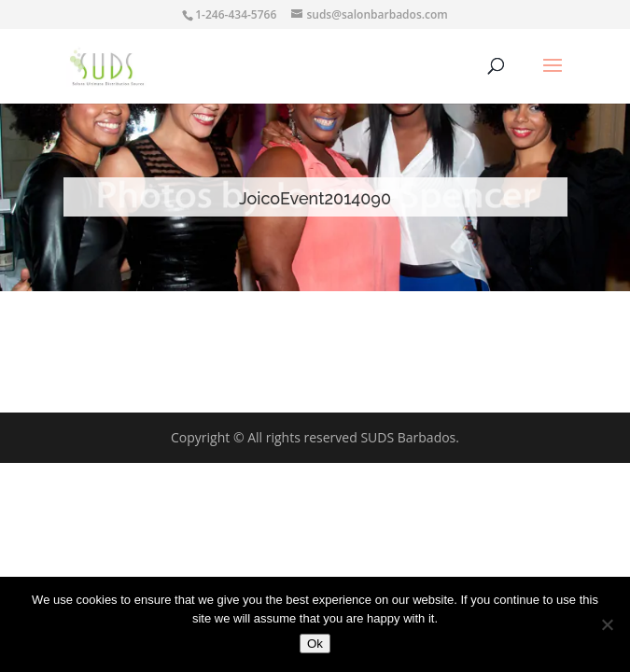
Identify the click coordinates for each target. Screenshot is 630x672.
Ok (315, 644)
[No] (607, 624)
